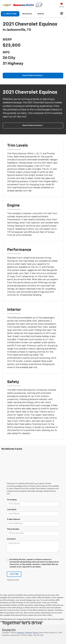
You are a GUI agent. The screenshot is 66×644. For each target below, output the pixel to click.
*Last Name (12, 510)
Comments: (11, 539)
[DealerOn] (9, 630)
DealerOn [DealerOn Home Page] (21, 633)
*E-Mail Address (13, 519)
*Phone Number (13, 529)
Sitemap (29, 633)
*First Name (12, 500)
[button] (10, 14)
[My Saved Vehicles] (62, 5)
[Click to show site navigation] (62, 14)
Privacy (36, 633)
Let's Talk (14, 574)
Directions (27, 14)
